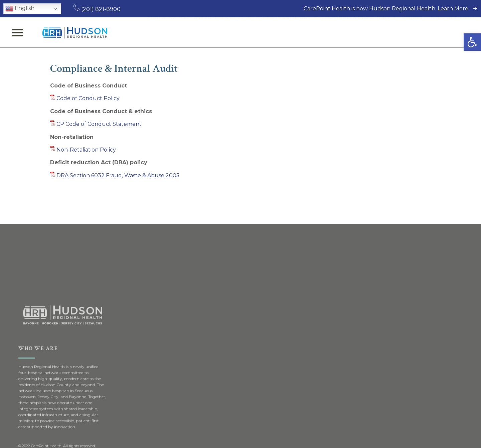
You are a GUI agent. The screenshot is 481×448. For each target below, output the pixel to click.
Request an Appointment (438, 32)
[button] (472, 42)
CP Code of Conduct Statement (99, 124)
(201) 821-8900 (97, 9)
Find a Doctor (168, 32)
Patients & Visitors (286, 32)
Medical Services (222, 32)
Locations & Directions (359, 32)
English (20, 9)
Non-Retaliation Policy (86, 150)
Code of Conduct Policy (88, 98)
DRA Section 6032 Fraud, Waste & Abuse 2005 (118, 175)
